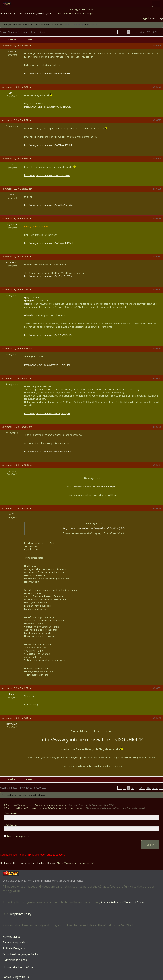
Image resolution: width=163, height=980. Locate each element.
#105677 (157, 120)
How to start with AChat (18, 967)
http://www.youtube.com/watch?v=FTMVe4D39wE (48, 145)
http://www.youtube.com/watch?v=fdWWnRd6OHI (49, 243)
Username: (11, 813)
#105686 (157, 427)
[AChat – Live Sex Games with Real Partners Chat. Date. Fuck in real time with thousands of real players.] (8, 4)
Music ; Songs (156, 18)
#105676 (157, 87)
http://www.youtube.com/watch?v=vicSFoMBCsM (48, 107)
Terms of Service (135, 902)
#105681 (157, 257)
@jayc (27, 298)
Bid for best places (15, 960)
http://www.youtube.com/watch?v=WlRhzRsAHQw (48, 205)
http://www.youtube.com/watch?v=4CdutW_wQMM (92, 487)
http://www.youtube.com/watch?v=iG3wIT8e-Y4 (47, 175)
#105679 (157, 189)
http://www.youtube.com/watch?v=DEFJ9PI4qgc (47, 365)
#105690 (157, 718)
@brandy (29, 315)
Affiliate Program (14, 948)
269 (148, 32)
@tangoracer (31, 301)
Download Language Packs (20, 954)
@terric (28, 304)
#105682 (157, 290)
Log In (150, 845)
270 (155, 32)
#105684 (157, 349)
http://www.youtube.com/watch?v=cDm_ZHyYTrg (48, 276)
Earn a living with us (16, 942)
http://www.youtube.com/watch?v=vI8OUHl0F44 (92, 740)
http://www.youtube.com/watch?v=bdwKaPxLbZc (48, 452)
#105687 (157, 465)
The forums (6, 13)
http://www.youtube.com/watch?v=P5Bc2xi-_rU (47, 74)
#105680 (157, 219)
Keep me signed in (18, 836)
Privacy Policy (109, 902)
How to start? (11, 937)
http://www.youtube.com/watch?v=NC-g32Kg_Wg (48, 335)
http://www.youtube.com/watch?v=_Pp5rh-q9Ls (47, 413)
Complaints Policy (20, 914)
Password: (10, 825)
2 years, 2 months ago (74, 25)
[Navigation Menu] (156, 4)
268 (142, 32)
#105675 (157, 46)
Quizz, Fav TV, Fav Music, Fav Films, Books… (34, 13)
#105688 (157, 508)
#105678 (157, 159)
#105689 (157, 688)
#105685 (157, 378)
